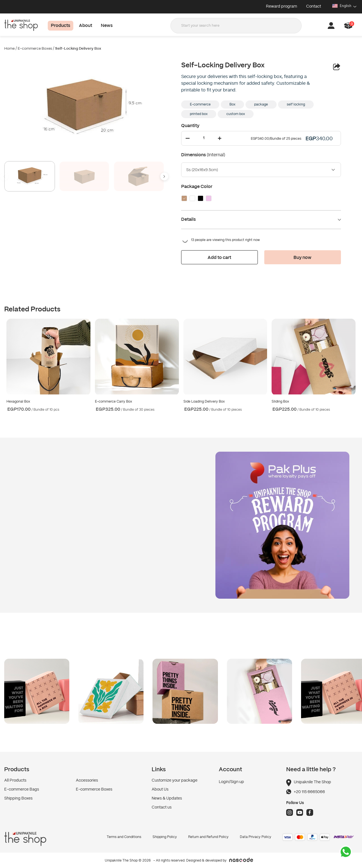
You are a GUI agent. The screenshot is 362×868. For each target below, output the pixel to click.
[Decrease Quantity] (188, 138)
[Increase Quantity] (220, 138)
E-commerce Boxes (35, 49)
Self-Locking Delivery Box (78, 49)
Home (9, 49)
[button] (348, 26)
